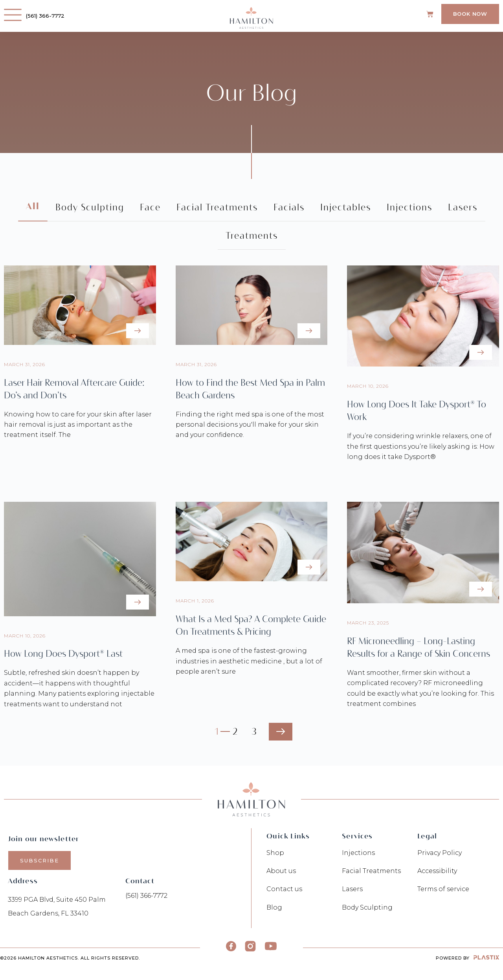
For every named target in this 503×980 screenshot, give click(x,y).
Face (150, 207)
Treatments (252, 236)
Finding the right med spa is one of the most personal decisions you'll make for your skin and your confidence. (250, 425)
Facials (289, 207)
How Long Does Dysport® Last (63, 654)
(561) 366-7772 (46, 16)
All (33, 207)
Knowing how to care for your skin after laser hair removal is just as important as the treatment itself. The (78, 425)
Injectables (346, 207)
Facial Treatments (217, 207)
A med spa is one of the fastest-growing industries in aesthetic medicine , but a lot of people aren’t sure (249, 661)
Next (281, 732)
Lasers (463, 207)
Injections (409, 207)
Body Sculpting (90, 207)
